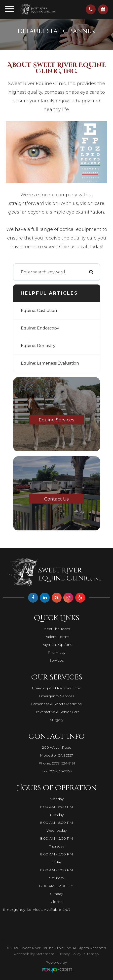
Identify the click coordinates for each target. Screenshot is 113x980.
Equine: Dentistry (38, 346)
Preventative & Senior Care (57, 712)
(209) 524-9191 (63, 763)
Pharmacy (56, 653)
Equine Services (56, 420)
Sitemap (92, 954)
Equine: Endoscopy (40, 328)
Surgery (57, 720)
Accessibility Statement (34, 954)
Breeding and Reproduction (56, 688)
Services (56, 660)
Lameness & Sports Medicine (56, 704)
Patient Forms (57, 637)
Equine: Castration (39, 311)
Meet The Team (57, 629)
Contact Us (56, 499)
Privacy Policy (69, 954)
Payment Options (57, 645)
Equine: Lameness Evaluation (50, 363)
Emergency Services (56, 696)
